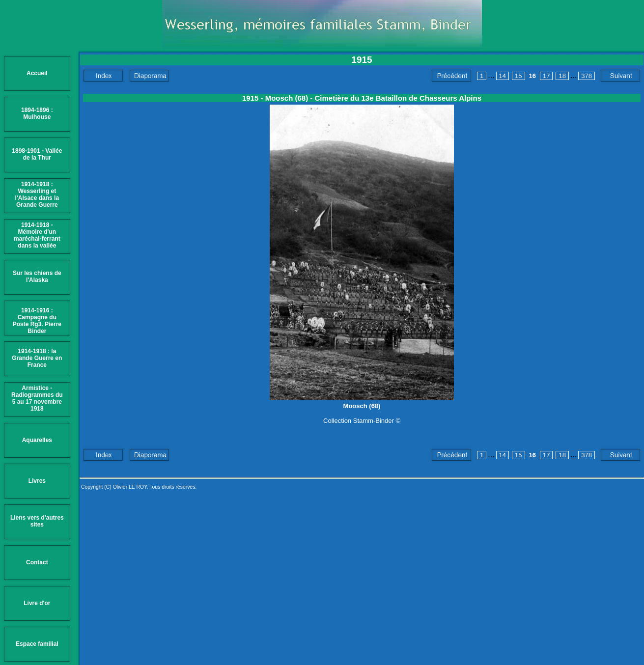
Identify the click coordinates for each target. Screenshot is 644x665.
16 (532, 76)
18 (562, 76)
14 (503, 76)
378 (587, 76)
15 (518, 76)
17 (546, 76)
